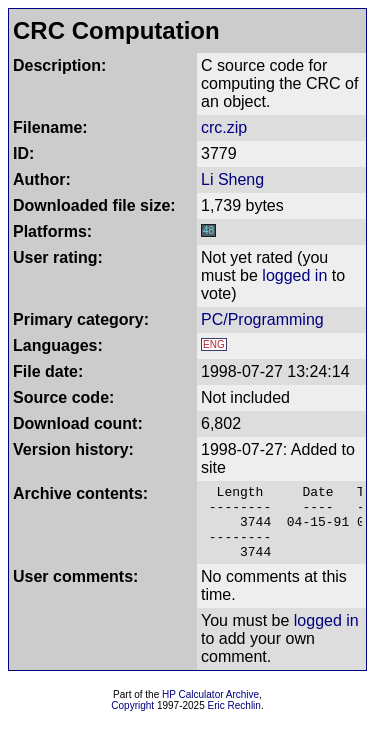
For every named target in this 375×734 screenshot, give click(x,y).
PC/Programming (262, 319)
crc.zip (224, 127)
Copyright (132, 720)
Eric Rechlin (234, 720)
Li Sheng (232, 179)
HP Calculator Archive (210, 709)
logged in (294, 275)
